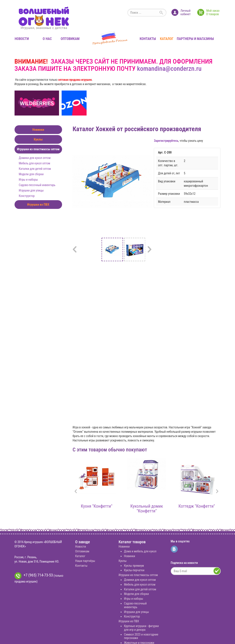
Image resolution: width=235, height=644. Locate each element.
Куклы (38, 139)
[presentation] (76, 492)
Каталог (167, 39)
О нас (47, 39)
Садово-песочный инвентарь (37, 185)
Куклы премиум (134, 566)
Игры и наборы (28, 180)
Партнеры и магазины (195, 39)
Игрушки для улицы (31, 190)
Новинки (38, 130)
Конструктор (27, 196)
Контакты (148, 39)
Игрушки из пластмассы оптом (38, 149)
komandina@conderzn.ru (169, 69)
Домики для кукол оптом (35, 158)
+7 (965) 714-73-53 (34, 576)
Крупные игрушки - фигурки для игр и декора (141, 628)
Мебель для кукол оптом (35, 163)
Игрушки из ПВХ (38, 205)
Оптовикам (70, 39)
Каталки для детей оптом (35, 169)
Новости (22, 39)
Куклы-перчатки (134, 570)
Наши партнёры (85, 561)
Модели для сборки (31, 174)
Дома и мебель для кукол (140, 551)
